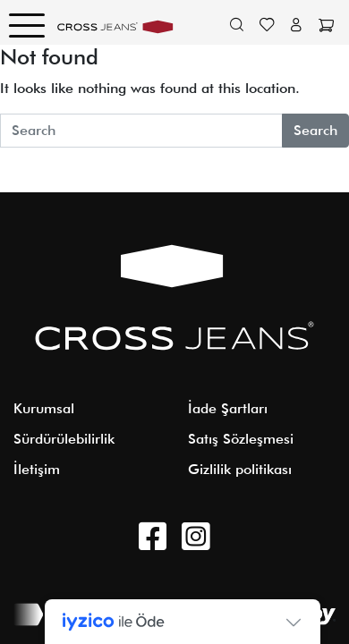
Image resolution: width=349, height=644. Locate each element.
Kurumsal (44, 408)
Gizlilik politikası (240, 469)
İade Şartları (228, 408)
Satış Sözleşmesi (241, 439)
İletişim (37, 469)
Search (315, 130)
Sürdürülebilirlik (64, 439)
